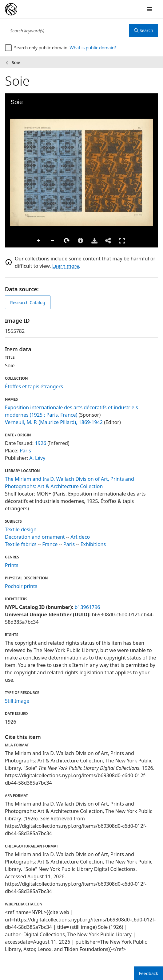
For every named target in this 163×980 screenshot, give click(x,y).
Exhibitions (93, 544)
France (50, 544)
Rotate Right (67, 241)
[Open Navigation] (149, 9)
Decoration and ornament (35, 537)
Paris (25, 451)
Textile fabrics (21, 544)
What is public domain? (93, 48)
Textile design (21, 529)
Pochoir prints (21, 586)
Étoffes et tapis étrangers (34, 386)
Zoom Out (53, 241)
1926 (41, 443)
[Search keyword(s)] (67, 31)
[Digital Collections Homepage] (11, 9)
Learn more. (66, 266)
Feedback (149, 973)
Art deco (80, 537)
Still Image (17, 701)
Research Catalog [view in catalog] (28, 302)
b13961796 (87, 607)
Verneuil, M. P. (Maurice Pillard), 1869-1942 (54, 422)
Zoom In (39, 241)
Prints (12, 565)
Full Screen (122, 241)
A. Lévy (37, 458)
